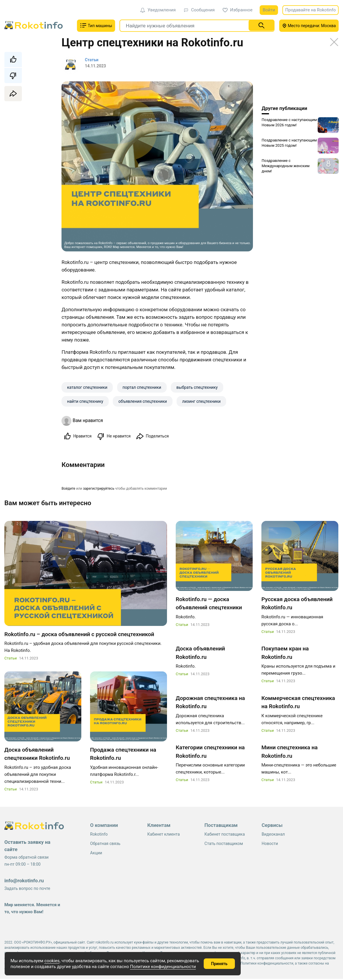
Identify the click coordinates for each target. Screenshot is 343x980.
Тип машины (96, 25)
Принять (219, 964)
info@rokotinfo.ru (24, 882)
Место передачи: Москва (309, 26)
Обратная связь (105, 845)
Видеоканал (273, 835)
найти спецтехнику (85, 401)
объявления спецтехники (143, 401)
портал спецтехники (142, 387)
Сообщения (199, 10)
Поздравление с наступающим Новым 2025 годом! (289, 143)
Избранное (238, 10)
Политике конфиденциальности (163, 967)
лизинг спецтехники (201, 401)
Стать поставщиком (224, 845)
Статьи (10, 659)
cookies (52, 961)
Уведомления (158, 10)
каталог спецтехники (87, 387)
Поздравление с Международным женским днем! (286, 166)
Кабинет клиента (163, 835)
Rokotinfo (99, 835)
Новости (270, 845)
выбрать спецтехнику (197, 387)
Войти (269, 10)
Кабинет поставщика (225, 835)
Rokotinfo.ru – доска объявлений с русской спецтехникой (79, 635)
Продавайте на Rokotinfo (311, 10)
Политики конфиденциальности (267, 965)
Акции (96, 854)
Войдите (68, 489)
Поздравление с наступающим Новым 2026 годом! (289, 122)
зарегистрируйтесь (99, 489)
